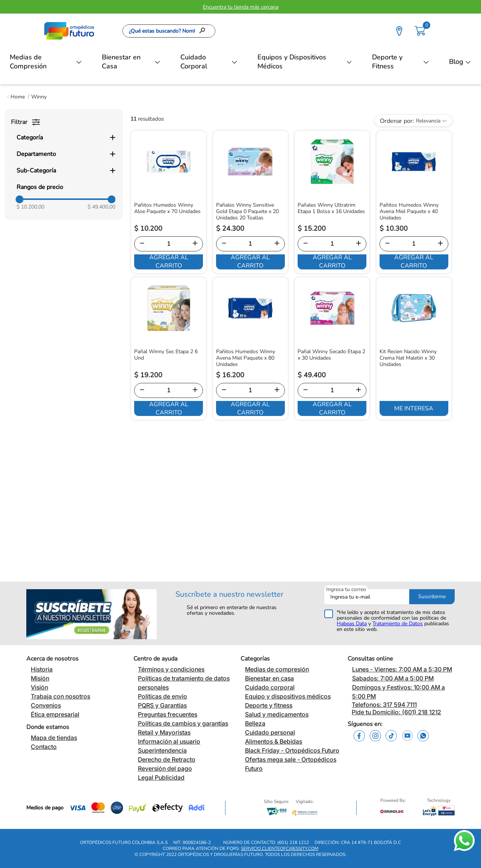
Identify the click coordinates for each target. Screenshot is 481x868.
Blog (456, 62)
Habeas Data (352, 624)
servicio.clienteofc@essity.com (280, 848)
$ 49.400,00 (101, 207)
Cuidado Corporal (194, 62)
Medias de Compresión (28, 62)
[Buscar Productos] (204, 31)
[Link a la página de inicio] (16, 97)
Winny (39, 97)
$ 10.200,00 (30, 207)
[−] (142, 244)
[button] (66, 138)
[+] (195, 244)
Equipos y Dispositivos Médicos (292, 62)
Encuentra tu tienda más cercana (241, 7)
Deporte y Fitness (387, 62)
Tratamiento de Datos (398, 624)
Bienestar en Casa (121, 62)
